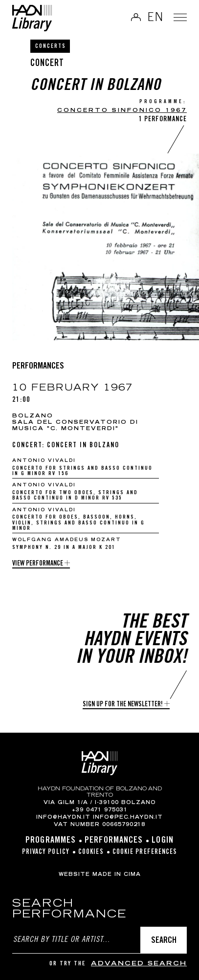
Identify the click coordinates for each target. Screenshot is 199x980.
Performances (114, 841)
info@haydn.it (63, 818)
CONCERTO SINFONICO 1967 (122, 111)
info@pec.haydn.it (128, 818)
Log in (132, 17)
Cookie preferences (145, 852)
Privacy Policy (46, 852)
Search (164, 941)
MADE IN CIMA (117, 875)
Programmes (51, 841)
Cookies (91, 852)
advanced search (139, 964)
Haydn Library (32, 18)
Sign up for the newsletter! (123, 705)
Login (163, 841)
